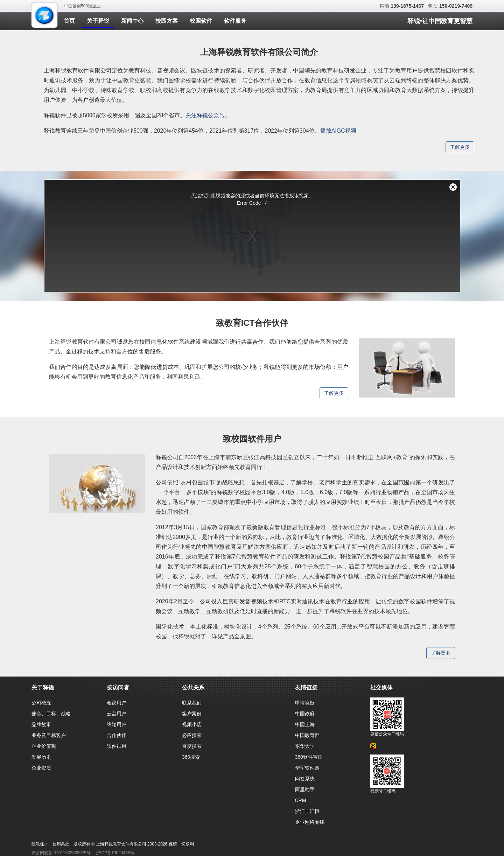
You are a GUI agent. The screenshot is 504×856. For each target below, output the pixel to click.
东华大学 (305, 746)
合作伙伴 (117, 735)
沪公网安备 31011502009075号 (61, 853)
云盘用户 (117, 714)
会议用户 (117, 703)
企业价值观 (44, 746)
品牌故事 (41, 724)
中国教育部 (307, 735)
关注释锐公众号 (205, 115)
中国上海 (305, 724)
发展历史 (41, 757)
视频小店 (192, 724)
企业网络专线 (310, 822)
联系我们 (192, 703)
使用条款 (61, 844)
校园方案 (167, 21)
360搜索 (191, 757)
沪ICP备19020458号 (115, 853)
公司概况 (41, 703)
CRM (301, 800)
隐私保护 (40, 844)
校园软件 (201, 21)
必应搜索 (192, 735)
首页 (69, 21)
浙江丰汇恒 (307, 811)
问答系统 (305, 779)
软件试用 (117, 746)
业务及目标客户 (49, 735)
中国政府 (305, 714)
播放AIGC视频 (338, 131)
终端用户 (117, 724)
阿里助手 (305, 790)
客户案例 (192, 714)
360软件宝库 (309, 757)
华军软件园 (307, 768)
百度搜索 (192, 746)
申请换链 (305, 703)
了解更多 (460, 147)
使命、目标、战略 (51, 714)
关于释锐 (98, 21)
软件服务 (235, 21)
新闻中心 (132, 21)
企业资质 (41, 768)
